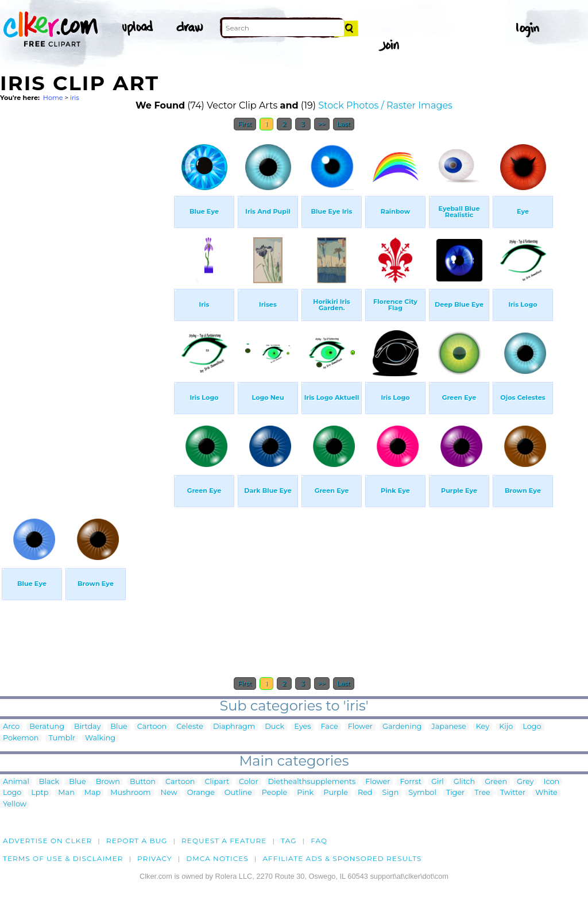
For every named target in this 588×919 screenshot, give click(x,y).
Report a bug (137, 841)
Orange (201, 793)
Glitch (464, 782)
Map (92, 793)
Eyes (302, 727)
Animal (16, 782)
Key (483, 727)
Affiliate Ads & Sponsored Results (342, 858)
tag (289, 841)
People (275, 793)
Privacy (155, 858)
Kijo (506, 727)
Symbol (422, 793)
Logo (532, 727)
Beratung (47, 727)
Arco (11, 727)
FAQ (319, 841)
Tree (482, 793)
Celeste (190, 727)
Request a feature (224, 841)
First (245, 124)
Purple (336, 793)
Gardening (402, 727)
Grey (525, 782)
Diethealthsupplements (312, 782)
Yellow (15, 804)
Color (248, 782)
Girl (438, 782)
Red (365, 793)
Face (330, 727)
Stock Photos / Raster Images (385, 105)
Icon (552, 782)
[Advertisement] (86, 309)
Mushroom (130, 793)
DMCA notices (217, 858)
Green (496, 782)
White (546, 793)
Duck (274, 727)
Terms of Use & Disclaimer (63, 858)
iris (75, 98)
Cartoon (152, 727)
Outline (238, 793)
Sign (391, 793)
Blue (119, 727)
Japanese (449, 727)
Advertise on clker (47, 841)
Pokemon (21, 738)
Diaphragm (234, 727)
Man (66, 793)
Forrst (410, 782)
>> (322, 124)
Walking (100, 738)
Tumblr (62, 738)
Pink (305, 793)
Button (143, 782)
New (169, 793)
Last (344, 124)
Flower (360, 727)
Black (49, 782)
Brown (108, 782)
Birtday (87, 727)
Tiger (455, 793)
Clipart (217, 782)
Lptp (40, 793)
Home (53, 98)
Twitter (513, 793)
